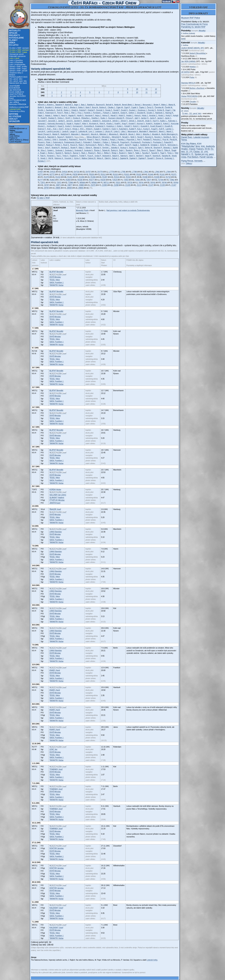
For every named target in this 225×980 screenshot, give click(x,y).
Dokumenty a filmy (17, 111)
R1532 (128, 177)
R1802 (52, 180)
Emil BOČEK (15, 88)
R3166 (80, 180)
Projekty (15, 35)
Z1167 (174, 185)
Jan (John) (58, 495)
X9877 (70, 185)
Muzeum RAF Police (191, 18)
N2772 (52, 175)
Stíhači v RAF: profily (18, 67)
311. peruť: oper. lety (18, 81)
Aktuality (15, 31)
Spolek (13, 33)
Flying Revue (187, 161)
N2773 (63, 175)
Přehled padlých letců (18, 77)
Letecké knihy (15, 109)
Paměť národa (206, 157)
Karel (55, 503)
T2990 (71, 183)
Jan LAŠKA (14, 102)
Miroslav (55, 277)
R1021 (127, 175)
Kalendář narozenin (17, 56)
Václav (57, 285)
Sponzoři (14, 121)
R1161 (162, 175)
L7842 (157, 172)
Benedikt (56, 272)
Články (13, 40)
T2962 (172, 180)
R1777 (40, 180)
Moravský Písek (82, 210)
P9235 (91, 175)
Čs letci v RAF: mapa (18, 52)
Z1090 (104, 185)
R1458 (81, 177)
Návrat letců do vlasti (18, 83)
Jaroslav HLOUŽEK (18, 96)
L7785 (123, 172)
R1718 (168, 177)
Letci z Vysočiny (16, 60)
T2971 (43, 183)
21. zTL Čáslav (193, 152)
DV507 (40, 172)
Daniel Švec (187, 137)
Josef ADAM (15, 86)
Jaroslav (57, 848)
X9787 (47, 185)
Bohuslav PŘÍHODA (18, 104)
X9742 (153, 183)
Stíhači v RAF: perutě (18, 71)
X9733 (130, 183)
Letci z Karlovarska (17, 64)
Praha (192, 77)
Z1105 (128, 185)
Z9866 (81, 188)
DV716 (77, 172)
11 (146, 89)
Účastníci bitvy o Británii (16, 74)
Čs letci (14, 45)
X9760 (176, 183)
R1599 (157, 177)
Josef (58, 275)
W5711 (106, 183)
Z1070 (93, 185)
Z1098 (116, 185)
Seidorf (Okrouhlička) (198, 53)
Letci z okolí (14, 58)
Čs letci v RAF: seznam (19, 48)
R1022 (139, 175)
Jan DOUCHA (15, 90)
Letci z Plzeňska (16, 62)
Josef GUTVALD (16, 94)
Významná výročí (16, 54)
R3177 (91, 180)
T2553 (126, 180)
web (183, 39)
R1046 (151, 175)
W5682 (94, 183)
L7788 (134, 172)
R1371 (174, 175)
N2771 (40, 175)
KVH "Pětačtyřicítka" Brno (191, 145)
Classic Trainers (196, 149)
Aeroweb (198, 161)
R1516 (117, 177)
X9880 (81, 185)
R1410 (58, 177)
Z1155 (162, 185)
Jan (53, 749)
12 (156, 89)
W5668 (82, 183)
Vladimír (57, 498)
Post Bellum (193, 157)
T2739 (161, 180)
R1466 (93, 177)
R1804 (68, 180)
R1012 (103, 175)
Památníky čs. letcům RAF (193, 27)
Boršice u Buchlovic (197, 88)
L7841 (146, 172)
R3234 (103, 180)
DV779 (100, 172)
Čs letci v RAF (43, 198)
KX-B (207, 149)
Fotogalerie (16, 38)
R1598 (145, 177)
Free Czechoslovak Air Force (194, 24)
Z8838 (69, 188)
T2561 (137, 180)
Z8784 (46, 188)
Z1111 (139, 185)
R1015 (115, 175)
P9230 (75, 175)
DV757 (88, 172)
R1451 (70, 177)
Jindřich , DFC (193, 48)
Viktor (55, 280)
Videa (12, 43)
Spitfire (14, 114)
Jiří (185, 72)
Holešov (193, 67)
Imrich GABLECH (17, 92)
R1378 (46, 177)
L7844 (168, 172)
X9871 (58, 185)
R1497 (105, 177)
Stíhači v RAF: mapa (18, 69)
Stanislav (56, 532)
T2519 (115, 180)
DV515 (53, 172)
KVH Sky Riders (189, 144)
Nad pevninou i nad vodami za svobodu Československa (128, 210)
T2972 (59, 183)
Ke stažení (15, 117)
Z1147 (151, 185)
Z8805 (58, 188)
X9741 (141, 183)
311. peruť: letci (16, 79)
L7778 (111, 172)
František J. (57, 283)
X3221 (118, 183)
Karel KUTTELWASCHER (18, 99)
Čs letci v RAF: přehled (19, 50)
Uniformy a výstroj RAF (19, 107)
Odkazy (13, 119)
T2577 (149, 180)
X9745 (164, 183)
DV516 (65, 172)
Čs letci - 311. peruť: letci (192, 114)
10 (137, 89)
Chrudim (193, 102)
